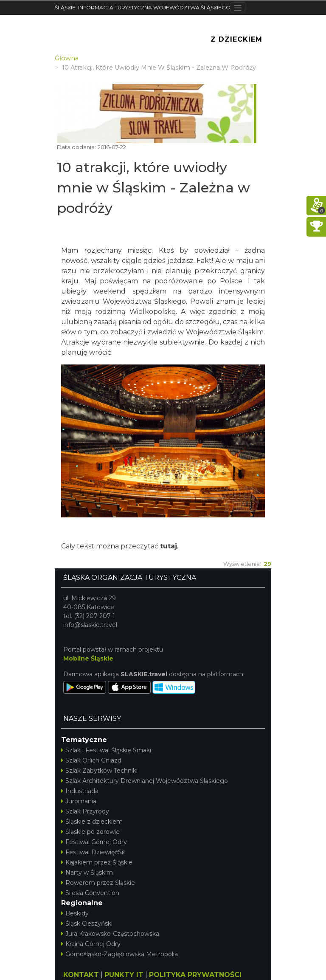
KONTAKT (81, 975)
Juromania (79, 801)
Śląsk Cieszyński (87, 924)
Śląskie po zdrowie (90, 832)
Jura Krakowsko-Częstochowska (110, 934)
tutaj (169, 546)
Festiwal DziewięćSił (93, 852)
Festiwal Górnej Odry (94, 842)
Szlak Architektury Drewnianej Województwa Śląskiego (145, 781)
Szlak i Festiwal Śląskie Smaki (106, 750)
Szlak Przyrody (85, 811)
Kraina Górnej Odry (91, 944)
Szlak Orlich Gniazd (91, 760)
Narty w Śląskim (87, 873)
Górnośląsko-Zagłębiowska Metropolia (119, 954)
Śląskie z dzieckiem (92, 822)
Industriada (80, 791)
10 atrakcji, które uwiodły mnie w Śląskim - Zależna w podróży (153, 188)
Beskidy (75, 913)
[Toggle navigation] (238, 8)
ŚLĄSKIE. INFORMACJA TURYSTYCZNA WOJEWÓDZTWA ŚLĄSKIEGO (143, 7)
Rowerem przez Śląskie (98, 883)
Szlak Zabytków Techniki (99, 771)
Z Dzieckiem (236, 39)
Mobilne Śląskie (88, 658)
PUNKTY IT (124, 975)
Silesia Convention (90, 893)
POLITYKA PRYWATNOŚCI (195, 975)
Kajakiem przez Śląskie (97, 862)
